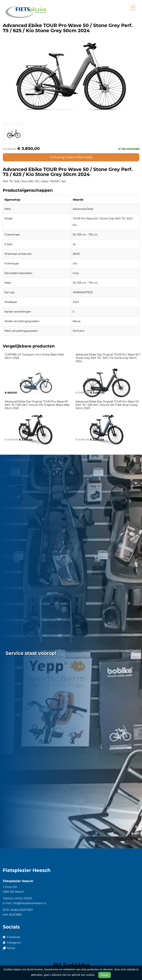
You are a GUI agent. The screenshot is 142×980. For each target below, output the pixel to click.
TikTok (9, 948)
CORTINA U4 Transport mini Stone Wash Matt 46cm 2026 (35, 356)
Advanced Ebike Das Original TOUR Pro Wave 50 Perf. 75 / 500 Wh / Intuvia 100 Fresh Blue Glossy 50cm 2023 (108, 405)
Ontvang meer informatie (71, 157)
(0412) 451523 (23, 898)
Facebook (12, 937)
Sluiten (105, 975)
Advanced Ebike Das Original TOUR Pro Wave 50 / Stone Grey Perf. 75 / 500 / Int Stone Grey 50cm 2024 (108, 358)
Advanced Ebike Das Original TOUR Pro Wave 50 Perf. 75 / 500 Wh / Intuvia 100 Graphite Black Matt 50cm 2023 (38, 405)
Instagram (12, 943)
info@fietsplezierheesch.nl (29, 903)
